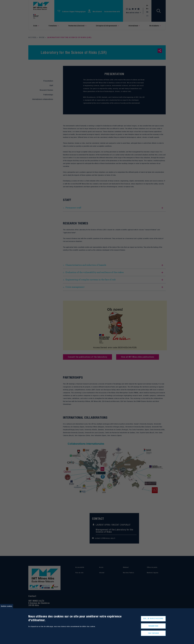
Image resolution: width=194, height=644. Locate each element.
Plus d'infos (32, 633)
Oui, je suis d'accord (153, 619)
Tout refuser (153, 633)
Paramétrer (153, 626)
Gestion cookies (7, 606)
